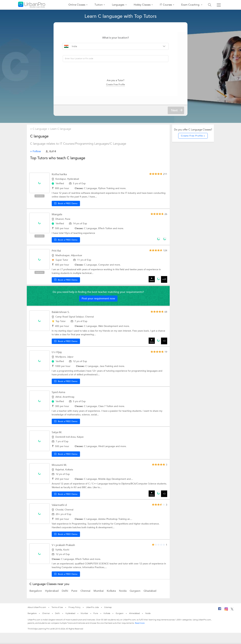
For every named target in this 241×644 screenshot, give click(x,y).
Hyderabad (52, 592)
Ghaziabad (150, 592)
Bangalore (36, 592)
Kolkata (112, 592)
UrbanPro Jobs (92, 608)
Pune (75, 592)
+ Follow (35, 153)
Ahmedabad (134, 614)
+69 (164, 281)
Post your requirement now (98, 300)
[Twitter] (232, 611)
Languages (118, 5)
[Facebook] (220, 611)
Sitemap (108, 608)
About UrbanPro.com (37, 608)
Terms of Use (57, 608)
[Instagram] (226, 611)
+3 (164, 342)
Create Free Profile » (193, 137)
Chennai (86, 592)
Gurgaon (135, 592)
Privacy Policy (74, 608)
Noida (123, 592)
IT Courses (166, 5)
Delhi (65, 592)
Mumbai (99, 592)
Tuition (98, 5)
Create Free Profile (120, 84)
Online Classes (77, 5)
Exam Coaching (191, 5)
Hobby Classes (142, 5)
